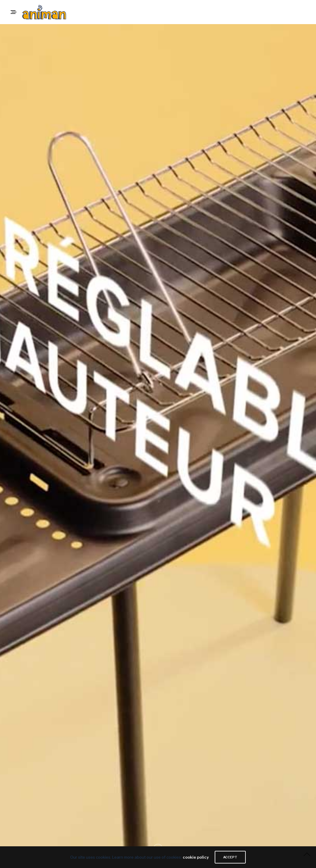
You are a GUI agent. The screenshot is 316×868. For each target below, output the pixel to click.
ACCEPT (230, 857)
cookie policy (196, 857)
